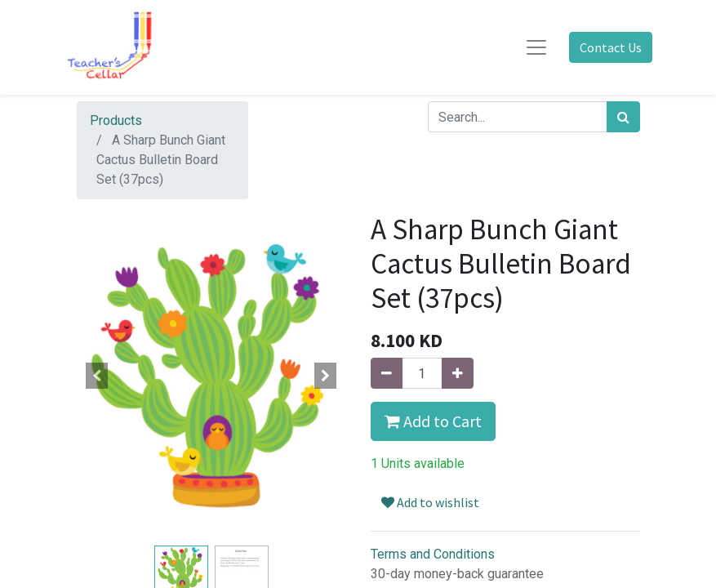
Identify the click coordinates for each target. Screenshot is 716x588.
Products (116, 120)
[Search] (623, 117)
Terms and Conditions (433, 554)
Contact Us (611, 47)
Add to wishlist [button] (430, 502)
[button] (97, 376)
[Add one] (458, 373)
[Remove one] (387, 373)
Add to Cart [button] (433, 421)
